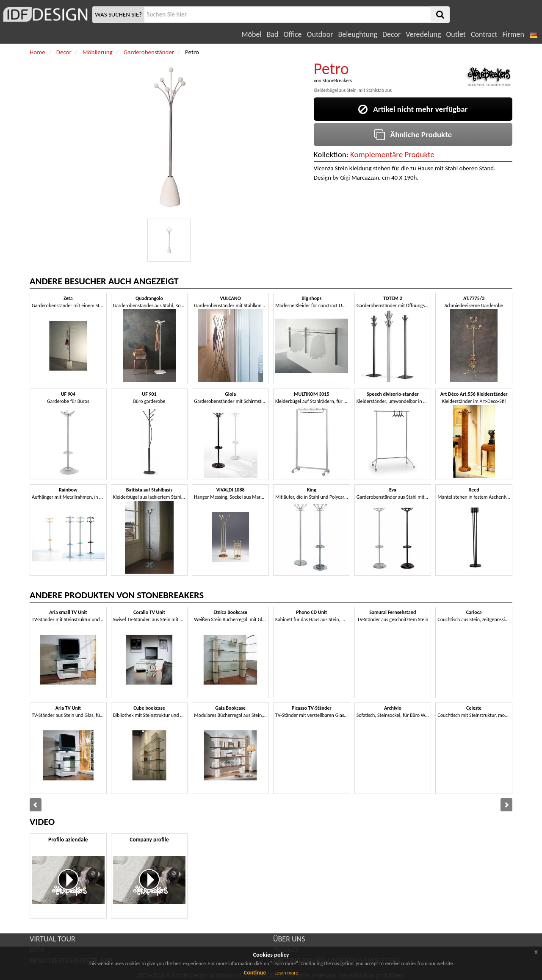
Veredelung (423, 34)
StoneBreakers (337, 81)
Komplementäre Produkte (392, 154)
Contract (484, 34)
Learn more (286, 973)
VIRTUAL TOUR (53, 939)
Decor (391, 34)
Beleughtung (357, 34)
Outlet (456, 34)
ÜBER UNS (289, 939)
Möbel (251, 34)
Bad (273, 34)
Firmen (513, 34)
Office (293, 34)
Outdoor (320, 34)
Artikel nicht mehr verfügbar (413, 109)
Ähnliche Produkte (413, 135)
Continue (255, 973)
